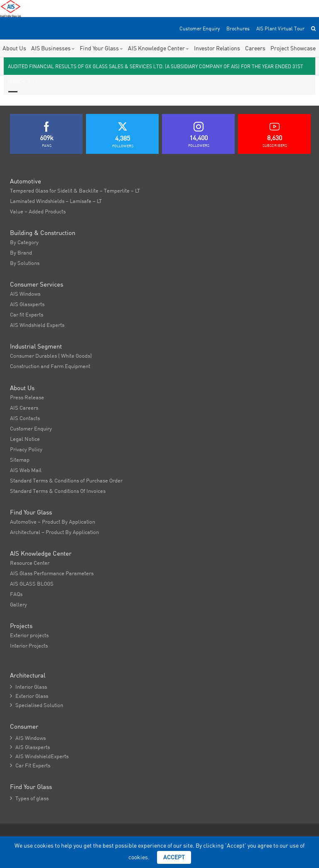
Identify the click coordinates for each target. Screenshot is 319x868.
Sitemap (20, 460)
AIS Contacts (25, 418)
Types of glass (29, 798)
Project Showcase (293, 48)
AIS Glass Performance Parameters (52, 573)
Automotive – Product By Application (53, 522)
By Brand (21, 252)
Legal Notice (25, 439)
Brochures (238, 28)
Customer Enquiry (200, 28)
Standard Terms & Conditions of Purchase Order (66, 480)
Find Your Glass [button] (101, 48)
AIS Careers (24, 408)
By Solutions (25, 263)
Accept (174, 857)
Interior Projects (29, 645)
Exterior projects (29, 635)
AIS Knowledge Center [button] (158, 48)
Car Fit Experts (30, 765)
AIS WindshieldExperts (39, 756)
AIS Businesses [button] (53, 48)
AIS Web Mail (26, 470)
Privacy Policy (26, 449)
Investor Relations (217, 48)
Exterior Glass (29, 696)
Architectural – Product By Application (54, 532)
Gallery (18, 604)
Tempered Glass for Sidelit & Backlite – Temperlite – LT (75, 190)
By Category (24, 242)
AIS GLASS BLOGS (32, 584)
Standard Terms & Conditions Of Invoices (58, 491)
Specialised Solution (37, 705)
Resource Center (30, 563)
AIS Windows (25, 294)
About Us (14, 48)
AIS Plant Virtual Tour (280, 28)
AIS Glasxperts (27, 304)
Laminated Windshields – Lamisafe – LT (56, 201)
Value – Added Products (38, 211)
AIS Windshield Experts (37, 325)
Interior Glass (28, 687)
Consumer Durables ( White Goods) (51, 356)
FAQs (16, 594)
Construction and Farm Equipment (50, 366)
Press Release (27, 397)
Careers (255, 48)
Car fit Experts (27, 314)
